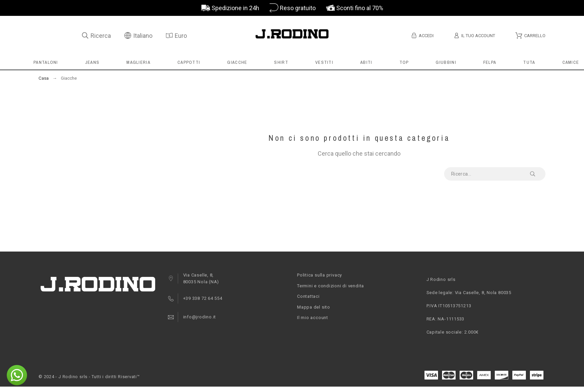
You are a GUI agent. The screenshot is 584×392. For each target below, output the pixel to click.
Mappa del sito (314, 307)
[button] (17, 375)
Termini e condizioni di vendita (331, 286)
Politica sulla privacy (320, 275)
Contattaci (308, 296)
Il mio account (313, 318)
